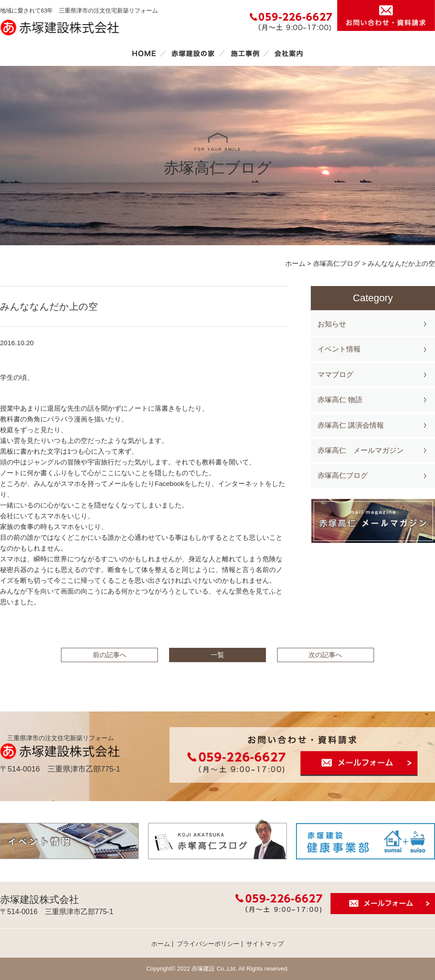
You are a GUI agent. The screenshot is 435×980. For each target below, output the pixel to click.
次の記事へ (325, 655)
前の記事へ (110, 655)
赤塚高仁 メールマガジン (361, 450)
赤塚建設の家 (193, 53)
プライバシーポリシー (208, 944)
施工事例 (245, 53)
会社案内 (289, 53)
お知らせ (332, 324)
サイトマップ (265, 944)
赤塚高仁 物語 (340, 400)
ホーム (144, 53)
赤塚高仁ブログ (343, 475)
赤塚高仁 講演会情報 (351, 425)
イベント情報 (339, 349)
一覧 (217, 655)
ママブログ (335, 375)
